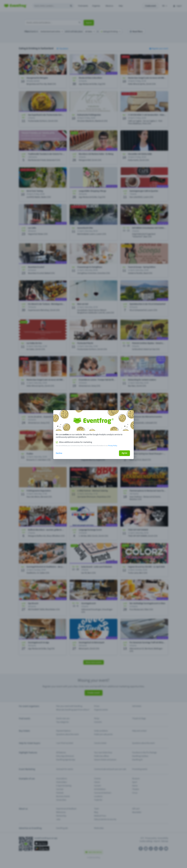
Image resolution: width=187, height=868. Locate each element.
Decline (59, 453)
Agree (124, 453)
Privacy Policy (113, 446)
